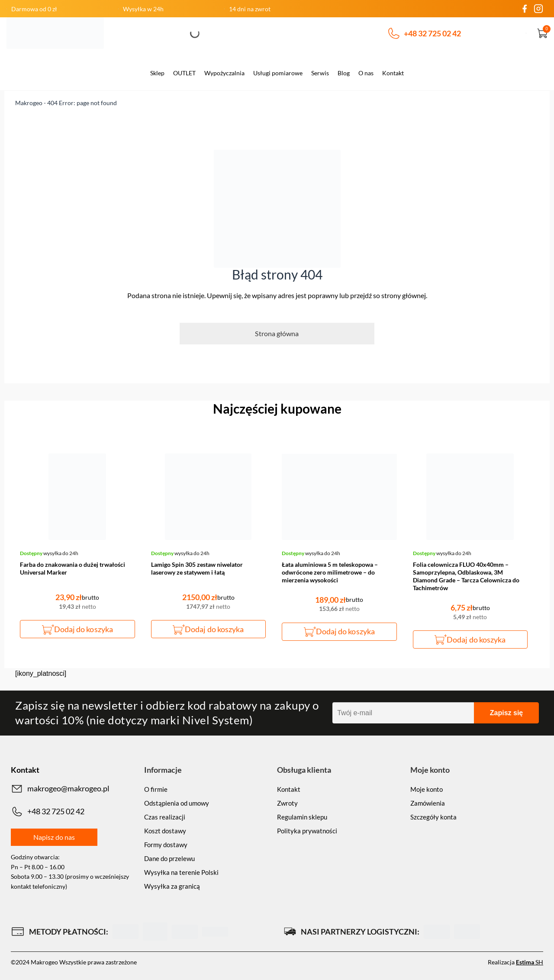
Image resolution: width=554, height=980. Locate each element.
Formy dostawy (166, 845)
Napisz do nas (54, 837)
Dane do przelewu (169, 858)
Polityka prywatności (307, 831)
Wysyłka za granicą (172, 886)
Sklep (157, 73)
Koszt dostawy (165, 831)
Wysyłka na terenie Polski (181, 872)
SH (530, 962)
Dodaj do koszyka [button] (84, 629)
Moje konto (427, 789)
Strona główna (277, 333)
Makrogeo (29, 103)
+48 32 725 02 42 (425, 33)
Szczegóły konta (433, 817)
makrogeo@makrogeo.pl (60, 789)
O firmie (156, 789)
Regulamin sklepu (302, 817)
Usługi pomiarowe (278, 73)
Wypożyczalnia (224, 73)
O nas (366, 73)
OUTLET (184, 73)
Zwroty (287, 803)
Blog (344, 73)
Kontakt (393, 73)
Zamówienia (428, 803)
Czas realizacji (165, 817)
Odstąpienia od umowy (177, 803)
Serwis (320, 73)
